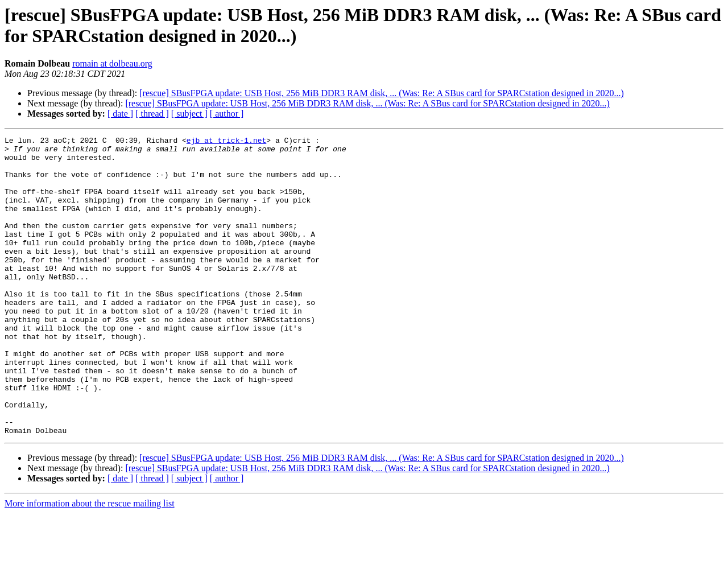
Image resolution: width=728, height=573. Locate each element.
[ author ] (227, 114)
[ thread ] (152, 114)
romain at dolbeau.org (112, 63)
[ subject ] (189, 114)
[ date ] (120, 114)
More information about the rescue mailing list (90, 563)
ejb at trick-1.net (226, 142)
